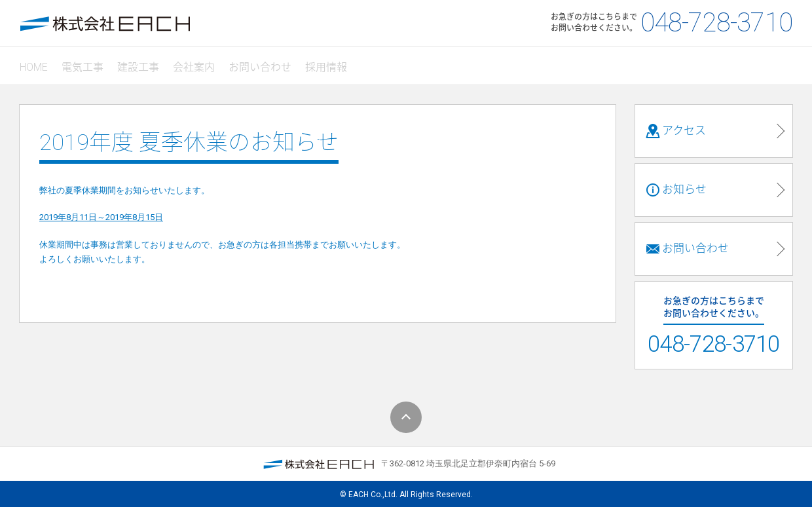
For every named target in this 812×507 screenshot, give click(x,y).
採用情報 (337, 63)
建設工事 (143, 63)
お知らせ (676, 185)
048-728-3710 (716, 23)
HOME (35, 63)
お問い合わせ (269, 63)
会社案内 (201, 63)
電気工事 (86, 63)
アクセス (675, 126)
